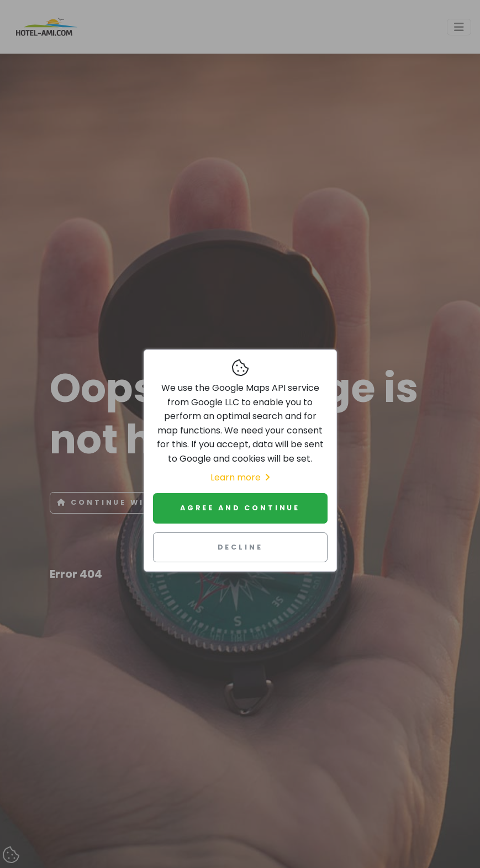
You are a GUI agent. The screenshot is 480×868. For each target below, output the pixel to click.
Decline (240, 547)
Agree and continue (240, 508)
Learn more (240, 477)
